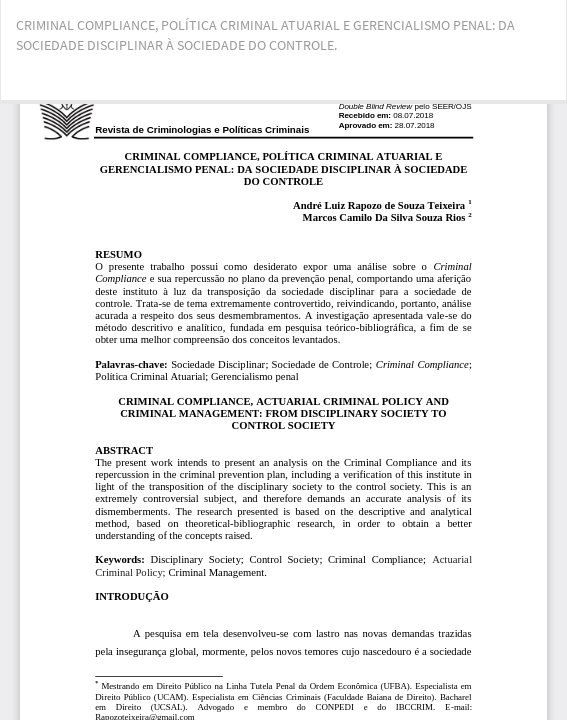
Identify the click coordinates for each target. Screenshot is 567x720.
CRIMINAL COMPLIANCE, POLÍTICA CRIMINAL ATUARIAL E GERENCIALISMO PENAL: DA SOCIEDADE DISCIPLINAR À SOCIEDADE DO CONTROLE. (265, 35)
